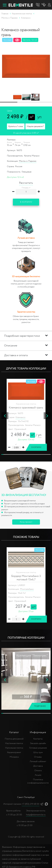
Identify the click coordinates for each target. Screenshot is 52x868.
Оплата (38, 771)
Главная (5, 14)
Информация (38, 732)
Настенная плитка (14, 743)
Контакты (38, 739)
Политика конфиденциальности (38, 781)
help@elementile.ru (36, 815)
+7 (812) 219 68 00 (31, 804)
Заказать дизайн (38, 743)
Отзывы (38, 757)
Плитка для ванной (14, 739)
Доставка (38, 766)
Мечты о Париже (28, 161)
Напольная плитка (14, 748)
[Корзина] (44, 5)
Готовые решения (38, 748)
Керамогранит (14, 752)
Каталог (14, 732)
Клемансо (20, 417)
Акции (38, 775)
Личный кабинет (38, 761)
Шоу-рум (38, 752)
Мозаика (14, 757)
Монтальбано (27, 589)
